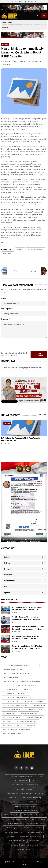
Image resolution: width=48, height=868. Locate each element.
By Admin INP (6, 61)
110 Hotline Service (9, 669)
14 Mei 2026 (16, 612)
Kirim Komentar (39, 354)
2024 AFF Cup (7, 685)
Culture (7, 563)
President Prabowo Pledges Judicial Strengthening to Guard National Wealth (26, 618)
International (9, 581)
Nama (4, 298)
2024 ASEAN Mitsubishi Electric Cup (14, 693)
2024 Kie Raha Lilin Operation (12, 709)
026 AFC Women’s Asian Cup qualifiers (20, 665)
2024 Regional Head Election (12, 733)
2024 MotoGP (7, 721)
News (10, 22)
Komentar (6, 319)
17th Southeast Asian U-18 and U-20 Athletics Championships (22, 681)
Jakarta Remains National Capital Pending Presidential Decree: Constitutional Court (27, 647)
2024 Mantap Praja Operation (34, 717)
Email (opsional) (7, 309)
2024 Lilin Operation (9, 713)
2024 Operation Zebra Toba (11, 725)
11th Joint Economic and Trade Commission (17, 673)
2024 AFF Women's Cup (10, 689)
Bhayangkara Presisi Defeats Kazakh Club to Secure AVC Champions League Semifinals (28, 628)
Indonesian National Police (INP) (26, 862)
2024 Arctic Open (27, 689)
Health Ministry (8, 253)
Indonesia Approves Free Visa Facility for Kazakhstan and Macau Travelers (26, 638)
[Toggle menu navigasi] (44, 16)
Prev (15, 271)
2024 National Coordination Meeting (27, 721)
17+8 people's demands (11, 677)
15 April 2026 (6, 443)
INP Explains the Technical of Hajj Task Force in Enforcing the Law (21, 439)
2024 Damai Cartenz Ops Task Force (34, 701)
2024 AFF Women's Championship (26, 685)
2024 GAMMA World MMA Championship (15, 705)
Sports (7, 593)
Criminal (8, 557)
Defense (8, 569)
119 (21, 669)
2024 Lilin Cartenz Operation (34, 709)
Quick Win (20, 249)
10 (37, 665)
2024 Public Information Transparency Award (17, 729)
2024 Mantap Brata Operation (28, 713)
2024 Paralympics (29, 725)
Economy (8, 575)
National (5, 44)
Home (4, 22)
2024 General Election (39, 705)
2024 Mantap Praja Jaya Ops (12, 717)
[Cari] (38, 16)
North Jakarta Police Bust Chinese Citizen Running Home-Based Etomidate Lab (27, 608)
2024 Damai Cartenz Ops (11, 701)
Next (33, 271)
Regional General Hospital (36, 249)
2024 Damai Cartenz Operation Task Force (16, 697)
